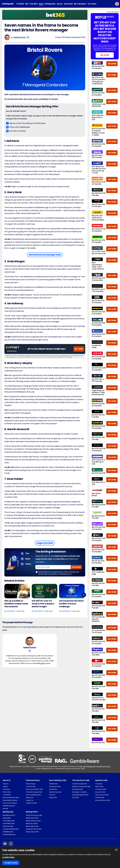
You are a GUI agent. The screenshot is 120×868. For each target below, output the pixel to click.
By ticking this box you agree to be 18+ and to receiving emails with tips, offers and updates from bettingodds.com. (57, 573)
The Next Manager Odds (80, 784)
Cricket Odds (53, 789)
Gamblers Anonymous (103, 766)
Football (20, 4)
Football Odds (53, 784)
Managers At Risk (77, 789)
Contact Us (6, 789)
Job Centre (75, 797)
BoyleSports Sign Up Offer (34, 829)
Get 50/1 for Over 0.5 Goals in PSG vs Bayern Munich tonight (43, 604)
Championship (31, 786)
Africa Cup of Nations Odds (34, 789)
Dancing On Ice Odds (102, 795)
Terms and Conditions (10, 803)
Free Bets (34, 4)
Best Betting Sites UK (9, 815)
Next (84, 595)
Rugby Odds (53, 797)
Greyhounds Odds (55, 786)
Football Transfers (31, 803)
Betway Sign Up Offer (32, 832)
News (41, 4)
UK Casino (92, 4)
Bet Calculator (80, 4)
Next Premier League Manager (81, 786)
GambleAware (91, 766)
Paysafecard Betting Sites (11, 829)
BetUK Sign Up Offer (32, 823)
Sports (60, 4)
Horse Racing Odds (55, 792)
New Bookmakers (8, 826)
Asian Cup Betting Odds (33, 795)
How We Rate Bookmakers (11, 797)
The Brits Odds (100, 797)
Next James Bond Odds (103, 800)
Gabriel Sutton (20, 37)
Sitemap (5, 809)
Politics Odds (99, 786)
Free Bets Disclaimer (9, 806)
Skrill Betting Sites (8, 832)
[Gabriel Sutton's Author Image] (30, 642)
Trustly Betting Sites (9, 821)
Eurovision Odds (100, 792)
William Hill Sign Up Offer (33, 821)
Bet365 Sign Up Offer (32, 818)
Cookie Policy (7, 795)
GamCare (82, 766)
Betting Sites (50, 4)
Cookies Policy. (8, 857)
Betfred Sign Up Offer (32, 826)
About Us (5, 784)
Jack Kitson (11, 611)
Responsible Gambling (10, 800)
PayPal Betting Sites (9, 823)
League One (30, 797)
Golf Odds (52, 795)
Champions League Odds (34, 792)
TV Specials (99, 784)
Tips (27, 4)
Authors (5, 786)
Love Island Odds (101, 789)
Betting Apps (7, 818)
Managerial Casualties (79, 792)
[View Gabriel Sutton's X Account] (28, 37)
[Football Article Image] (17, 591)
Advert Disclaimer (113, 12)
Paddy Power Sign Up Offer (34, 815)
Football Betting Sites (9, 834)
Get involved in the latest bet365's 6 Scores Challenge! (71, 604)
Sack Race (68, 4)
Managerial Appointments (80, 795)
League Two (30, 800)
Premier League (31, 784)
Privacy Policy (7, 792)
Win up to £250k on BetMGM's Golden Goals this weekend (16, 604)
